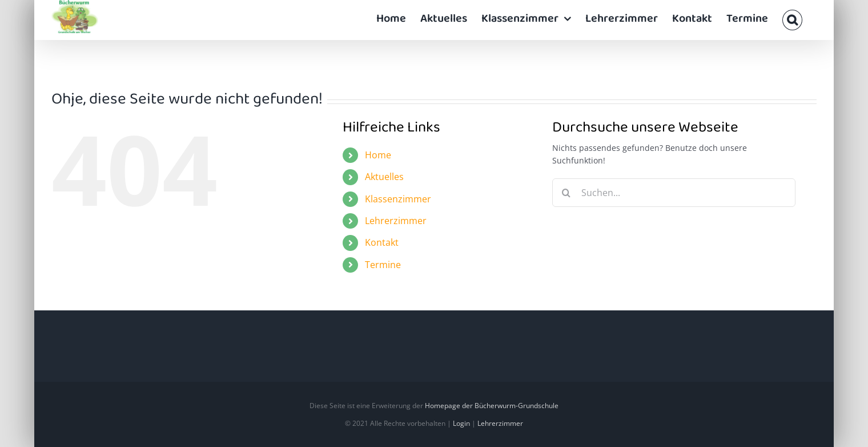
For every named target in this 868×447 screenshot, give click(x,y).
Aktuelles (384, 177)
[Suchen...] (674, 193)
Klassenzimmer (398, 199)
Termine (383, 265)
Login (461, 423)
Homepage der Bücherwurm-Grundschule (492, 406)
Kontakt (382, 242)
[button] (792, 20)
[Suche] (566, 193)
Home (378, 155)
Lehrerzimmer (396, 221)
